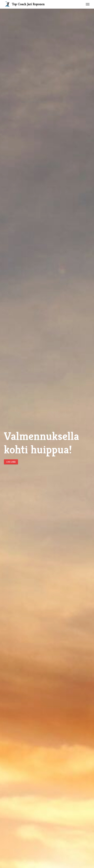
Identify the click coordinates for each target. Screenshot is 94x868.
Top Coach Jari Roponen (28, 3)
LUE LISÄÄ (11, 462)
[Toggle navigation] (88, 4)
